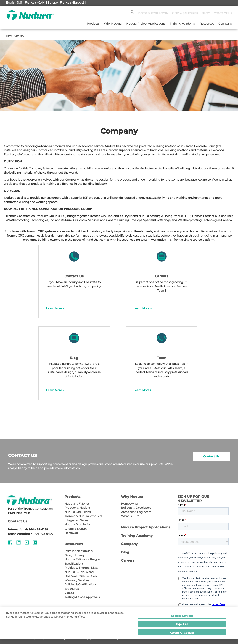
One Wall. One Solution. (81, 576)
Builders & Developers (136, 508)
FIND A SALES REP (185, 13)
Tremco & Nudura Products (83, 516)
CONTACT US (223, 13)
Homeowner (130, 504)
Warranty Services (77, 580)
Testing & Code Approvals (82, 597)
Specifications (74, 564)
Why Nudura (113, 24)
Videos (69, 593)
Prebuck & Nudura (77, 508)
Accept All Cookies (182, 633)
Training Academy (182, 24)
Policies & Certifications (81, 584)
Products (93, 24)
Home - (10, 36)
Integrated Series (76, 520)
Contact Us (211, 456)
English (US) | (15, 3)
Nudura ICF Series (77, 504)
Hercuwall (71, 533)
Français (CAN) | (36, 3)
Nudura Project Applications (146, 24)
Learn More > (55, 308)
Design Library (74, 555)
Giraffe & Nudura (76, 529)
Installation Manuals (78, 551)
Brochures (72, 589)
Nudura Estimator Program (83, 559)
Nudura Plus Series (78, 524)
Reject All (182, 624)
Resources (207, 24)
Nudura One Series (78, 512)
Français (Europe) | (73, 3)
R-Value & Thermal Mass (81, 568)
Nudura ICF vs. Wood (79, 572)
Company (225, 24)
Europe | (53, 3)
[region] (119, 623)
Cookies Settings (182, 616)
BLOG (206, 13)
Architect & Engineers (136, 512)
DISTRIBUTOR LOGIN (153, 13)
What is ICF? (130, 516)
